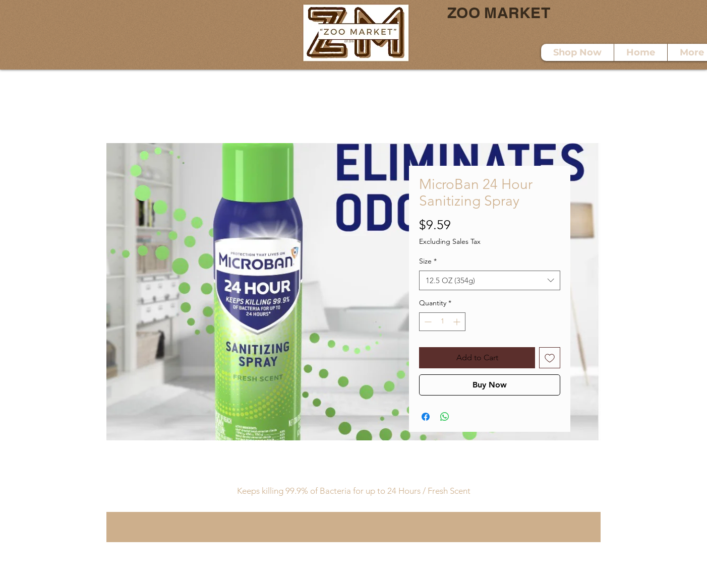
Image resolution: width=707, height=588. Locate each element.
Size (428, 261)
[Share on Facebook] (426, 417)
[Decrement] (427, 322)
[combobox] (490, 280)
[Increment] (458, 322)
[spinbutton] (442, 322)
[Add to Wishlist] (550, 358)
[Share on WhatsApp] (445, 417)
